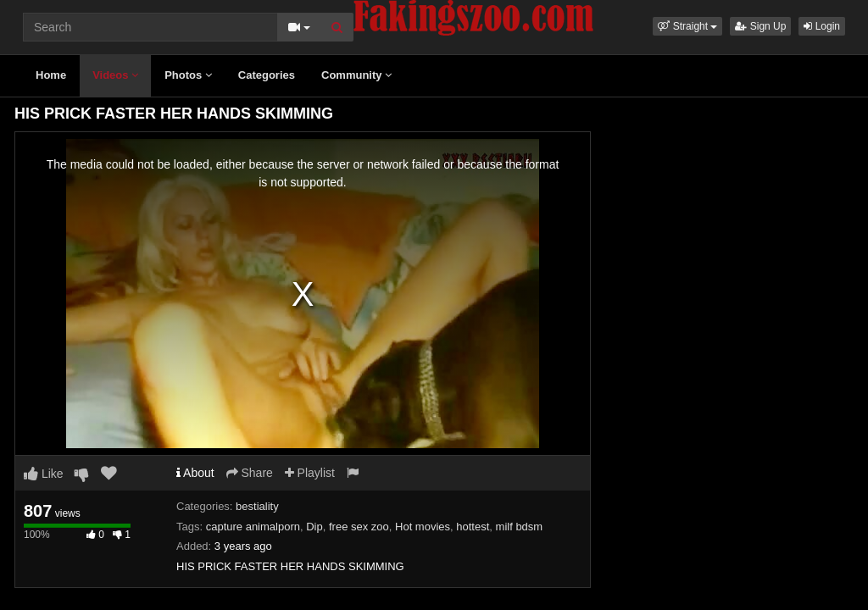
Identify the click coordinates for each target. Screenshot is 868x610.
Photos (188, 75)
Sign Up (760, 26)
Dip (314, 527)
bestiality (257, 506)
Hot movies (423, 527)
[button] (687, 26)
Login (822, 26)
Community (356, 75)
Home (51, 75)
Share (250, 473)
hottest (473, 527)
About (195, 473)
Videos (115, 75)
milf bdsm (520, 527)
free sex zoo (359, 527)
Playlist (310, 473)
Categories (267, 75)
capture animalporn (253, 527)
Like (44, 474)
